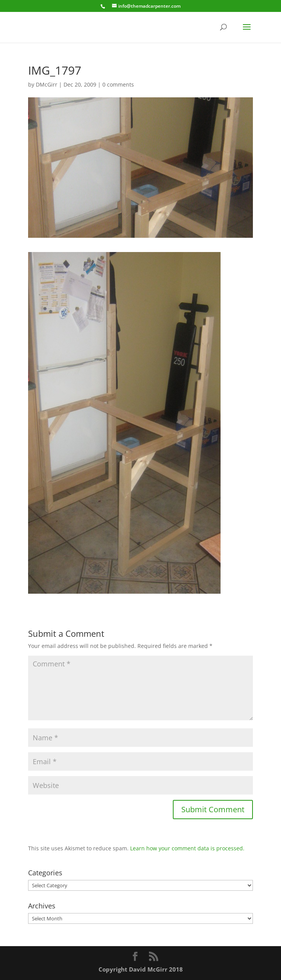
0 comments (118, 84)
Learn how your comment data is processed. (187, 848)
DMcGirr (47, 84)
